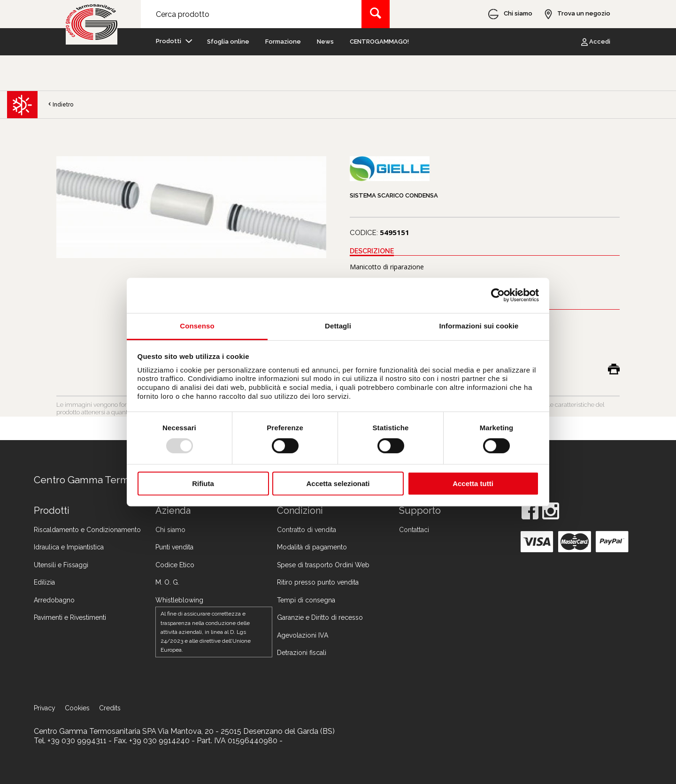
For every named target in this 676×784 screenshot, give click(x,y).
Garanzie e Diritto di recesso (320, 617)
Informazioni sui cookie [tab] (479, 326)
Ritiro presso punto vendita (318, 582)
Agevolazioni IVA (303, 635)
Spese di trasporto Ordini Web (323, 565)
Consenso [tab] (197, 326)
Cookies (77, 708)
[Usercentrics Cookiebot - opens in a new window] (498, 295)
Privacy (45, 708)
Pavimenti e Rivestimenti (70, 617)
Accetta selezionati (338, 483)
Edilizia (44, 582)
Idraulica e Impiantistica (69, 547)
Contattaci (414, 530)
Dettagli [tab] (338, 326)
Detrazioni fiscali (302, 653)
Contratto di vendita (307, 530)
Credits (110, 708)
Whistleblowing (179, 600)
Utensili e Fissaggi (61, 565)
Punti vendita (174, 547)
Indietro (60, 105)
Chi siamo (170, 530)
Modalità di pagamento (312, 547)
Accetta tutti (473, 483)
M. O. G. (167, 582)
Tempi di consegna (306, 600)
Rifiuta (203, 483)
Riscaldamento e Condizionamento (87, 530)
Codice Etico (175, 565)
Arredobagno (54, 600)
